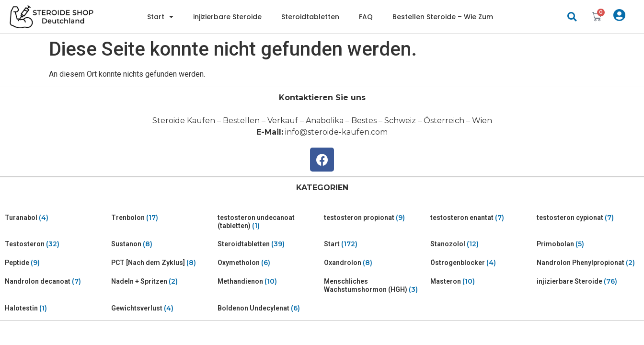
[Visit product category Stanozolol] (482, 244)
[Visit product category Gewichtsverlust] (162, 308)
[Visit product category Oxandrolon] (375, 263)
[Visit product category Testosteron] (56, 244)
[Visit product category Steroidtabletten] (269, 244)
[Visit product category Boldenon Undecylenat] (269, 308)
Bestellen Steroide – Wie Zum (443, 17)
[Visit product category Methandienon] (269, 282)
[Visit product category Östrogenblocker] (482, 263)
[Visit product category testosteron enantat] (482, 218)
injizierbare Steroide (227, 17)
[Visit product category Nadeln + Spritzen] (162, 282)
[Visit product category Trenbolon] (162, 218)
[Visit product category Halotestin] (56, 308)
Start (160, 17)
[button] (572, 17)
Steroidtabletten (310, 17)
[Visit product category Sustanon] (162, 244)
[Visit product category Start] (375, 244)
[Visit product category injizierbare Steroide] (588, 282)
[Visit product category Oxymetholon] (269, 263)
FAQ (366, 17)
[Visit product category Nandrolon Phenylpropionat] (588, 263)
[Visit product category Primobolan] (588, 244)
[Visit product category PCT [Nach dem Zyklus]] (162, 263)
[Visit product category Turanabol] (56, 218)
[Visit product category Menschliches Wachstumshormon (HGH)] (375, 286)
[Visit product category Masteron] (482, 282)
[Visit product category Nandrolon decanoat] (56, 282)
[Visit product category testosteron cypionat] (588, 218)
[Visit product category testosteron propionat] (375, 218)
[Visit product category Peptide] (56, 263)
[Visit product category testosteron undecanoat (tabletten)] (269, 222)
